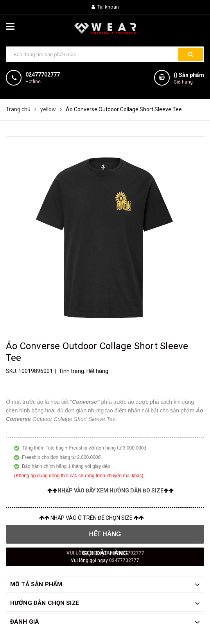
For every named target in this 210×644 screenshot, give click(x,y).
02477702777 (43, 75)
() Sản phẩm (189, 79)
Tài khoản (105, 7)
